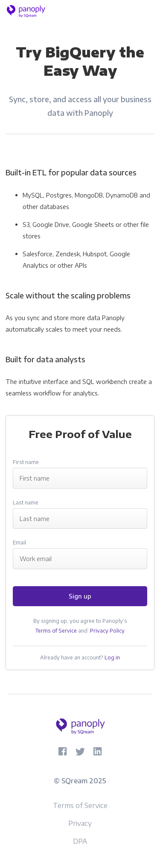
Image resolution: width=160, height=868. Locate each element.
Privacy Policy (107, 631)
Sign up (80, 596)
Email (19, 543)
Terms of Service (56, 631)
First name (26, 462)
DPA (80, 841)
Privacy (80, 823)
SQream (74, 781)
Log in (112, 657)
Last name (26, 503)
